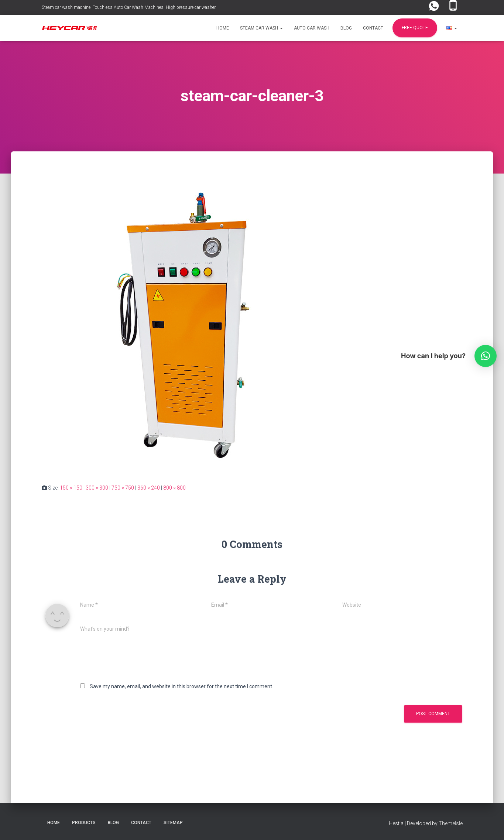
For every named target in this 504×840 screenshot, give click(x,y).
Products (84, 823)
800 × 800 (174, 488)
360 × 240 (149, 488)
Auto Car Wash (312, 28)
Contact (373, 28)
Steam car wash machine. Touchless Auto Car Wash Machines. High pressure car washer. (129, 7)
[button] (281, 28)
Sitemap (173, 823)
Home (223, 28)
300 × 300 (97, 488)
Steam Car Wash (261, 28)
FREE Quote (415, 28)
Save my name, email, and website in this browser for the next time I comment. (181, 686)
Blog (346, 28)
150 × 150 (71, 488)
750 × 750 (123, 488)
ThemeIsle (451, 823)
